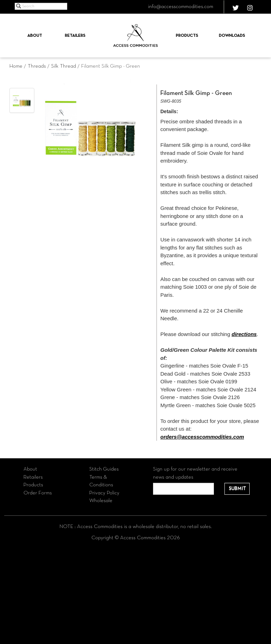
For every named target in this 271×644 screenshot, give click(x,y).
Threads (37, 66)
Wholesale (101, 501)
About (35, 36)
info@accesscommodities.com (181, 7)
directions (244, 334)
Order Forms (38, 493)
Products (187, 36)
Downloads (232, 36)
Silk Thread (64, 66)
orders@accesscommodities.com (202, 437)
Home (16, 66)
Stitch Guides (104, 469)
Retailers (75, 36)
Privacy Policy (104, 493)
